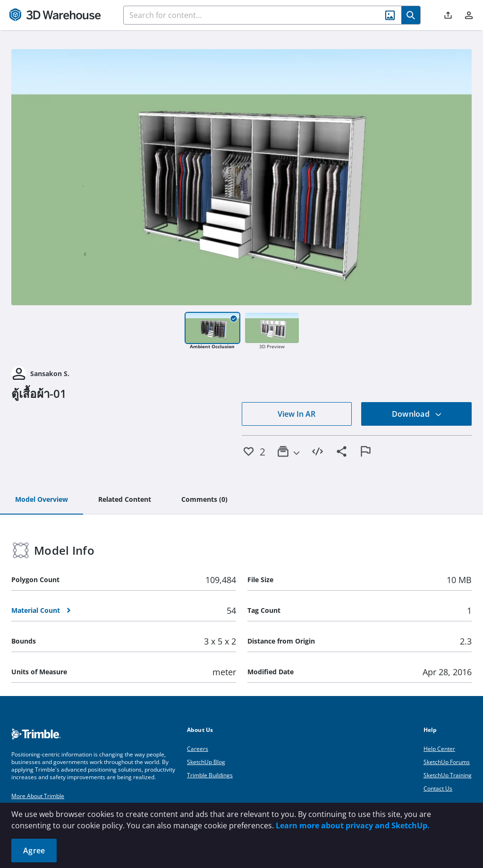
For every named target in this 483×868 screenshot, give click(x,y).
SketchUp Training (448, 775)
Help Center (439, 749)
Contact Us (438, 788)
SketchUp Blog (206, 762)
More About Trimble (38, 796)
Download (417, 414)
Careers (198, 749)
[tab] (42, 500)
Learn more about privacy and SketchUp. (353, 825)
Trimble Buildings (210, 775)
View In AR (297, 414)
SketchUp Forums (447, 762)
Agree (34, 851)
